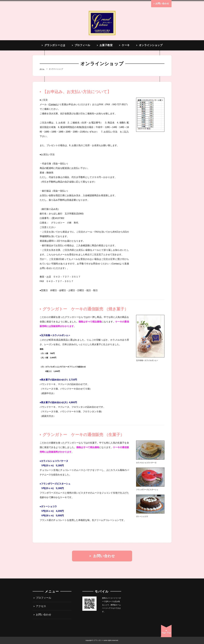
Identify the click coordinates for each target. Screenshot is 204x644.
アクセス (41, 606)
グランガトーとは (55, 45)
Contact (53, 104)
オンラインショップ (151, 45)
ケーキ (126, 45)
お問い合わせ (44, 615)
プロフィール (82, 45)
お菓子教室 (106, 45)
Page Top (166, 633)
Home (42, 69)
